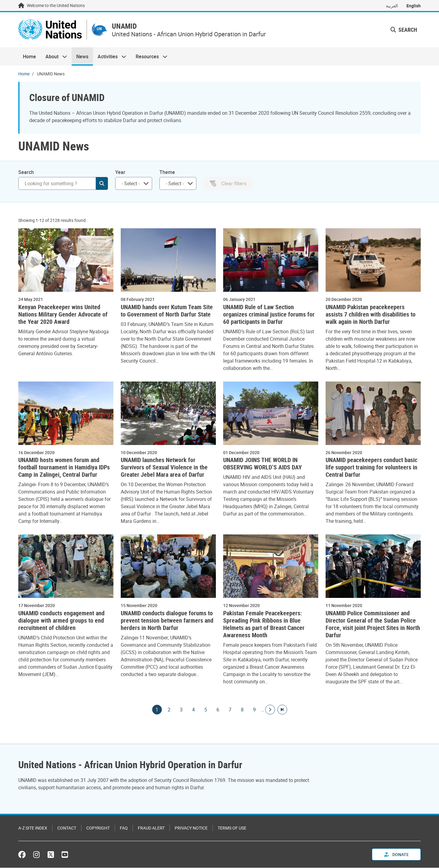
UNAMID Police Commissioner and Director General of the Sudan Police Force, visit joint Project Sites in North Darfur (373, 624)
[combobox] (134, 184)
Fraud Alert (151, 828)
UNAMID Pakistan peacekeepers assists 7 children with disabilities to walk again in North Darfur (371, 315)
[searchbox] (131, 184)
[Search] (63, 184)
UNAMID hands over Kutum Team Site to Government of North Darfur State (167, 311)
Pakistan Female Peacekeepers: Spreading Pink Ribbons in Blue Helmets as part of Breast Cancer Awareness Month (264, 624)
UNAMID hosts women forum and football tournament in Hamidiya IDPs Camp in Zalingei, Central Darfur (64, 468)
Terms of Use (232, 828)
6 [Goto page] (218, 710)
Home (29, 57)
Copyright (98, 828)
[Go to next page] (270, 710)
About (54, 57)
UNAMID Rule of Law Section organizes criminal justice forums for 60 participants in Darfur (269, 315)
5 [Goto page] (206, 710)
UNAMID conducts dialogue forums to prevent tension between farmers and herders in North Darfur (167, 621)
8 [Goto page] (242, 710)
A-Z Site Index (33, 828)
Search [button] (404, 30)
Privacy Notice (191, 828)
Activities (110, 57)
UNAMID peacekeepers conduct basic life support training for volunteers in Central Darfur (371, 468)
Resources (149, 57)
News (82, 57)
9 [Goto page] (255, 710)
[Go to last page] (282, 710)
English (414, 6)
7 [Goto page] (230, 710)
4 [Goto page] (194, 710)
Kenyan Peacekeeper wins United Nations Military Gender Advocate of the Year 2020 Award (63, 315)
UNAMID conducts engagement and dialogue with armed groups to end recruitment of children (61, 621)
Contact (67, 828)
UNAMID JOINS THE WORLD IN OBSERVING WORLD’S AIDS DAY (262, 464)
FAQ (124, 828)
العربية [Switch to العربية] (392, 6)
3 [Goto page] (181, 710)
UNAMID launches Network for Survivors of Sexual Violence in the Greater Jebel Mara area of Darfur (164, 468)
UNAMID (127, 26)
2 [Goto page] (169, 710)
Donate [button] (396, 855)
